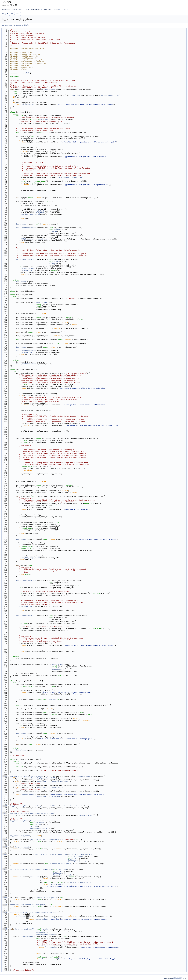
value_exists (46, 946)
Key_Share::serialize (39, 840)
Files (65, 9)
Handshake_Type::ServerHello (50, 787)
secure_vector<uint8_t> (26, 228)
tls (12, 14)
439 (5, 847)
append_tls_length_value (29, 215)
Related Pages (17, 9)
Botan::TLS (24, 73)
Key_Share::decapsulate (42, 869)
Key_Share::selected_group (33, 905)
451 (5, 869)
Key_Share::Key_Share (20, 776)
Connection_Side (57, 840)
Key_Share (40, 823)
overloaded (35, 877)
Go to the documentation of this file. (16, 25)
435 (5, 840)
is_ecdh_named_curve (110, 95)
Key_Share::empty (22, 847)
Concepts (48, 9)
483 (5, 929)
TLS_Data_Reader (37, 776)
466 (5, 897)
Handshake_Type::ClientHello (43, 778)
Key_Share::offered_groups (45, 897)
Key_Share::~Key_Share (20, 836)
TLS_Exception (28, 105)
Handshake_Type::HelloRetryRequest (53, 782)
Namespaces (36, 9)
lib (7, 14)
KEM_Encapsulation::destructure (35, 239)
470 (5, 905)
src (3, 14)
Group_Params (50, 90)
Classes (57, 9)
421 (5, 813)
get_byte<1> (40, 213)
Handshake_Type (83, 776)
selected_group (48, 813)
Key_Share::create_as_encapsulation (51, 854)
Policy (57, 230)
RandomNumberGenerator (74, 806)
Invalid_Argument (29, 795)
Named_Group (44, 120)
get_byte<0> (40, 211)
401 (5, 776)
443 (5, 854)
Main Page (6, 9)
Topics (26, 9)
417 (5, 806)
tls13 (17, 14)
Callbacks (53, 231)
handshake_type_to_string (48, 797)
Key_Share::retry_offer (25, 929)
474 (5, 912)
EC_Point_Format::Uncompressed (69, 177)
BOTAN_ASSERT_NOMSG (27, 269)
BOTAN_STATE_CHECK (27, 271)
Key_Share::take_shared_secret (45, 912)
